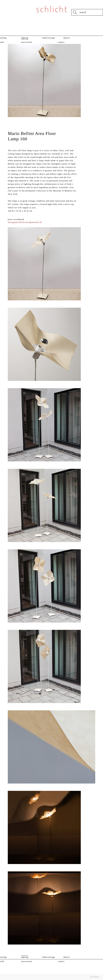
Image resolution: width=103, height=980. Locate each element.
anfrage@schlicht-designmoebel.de (25, 222)
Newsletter (95, 977)
